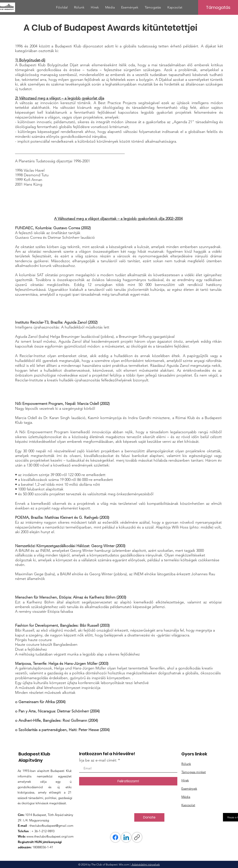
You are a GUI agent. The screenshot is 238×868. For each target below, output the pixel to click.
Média (186, 797)
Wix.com (124, 865)
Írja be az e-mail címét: (98, 760)
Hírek (185, 780)
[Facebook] (115, 837)
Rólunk (186, 764)
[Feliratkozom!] (128, 781)
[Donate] (149, 817)
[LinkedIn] (126, 837)
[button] (79, 7)
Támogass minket (194, 772)
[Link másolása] (137, 837)
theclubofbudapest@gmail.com (51, 826)
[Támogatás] (218, 7)
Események (189, 789)
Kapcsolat (188, 805)
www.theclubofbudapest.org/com (50, 836)
